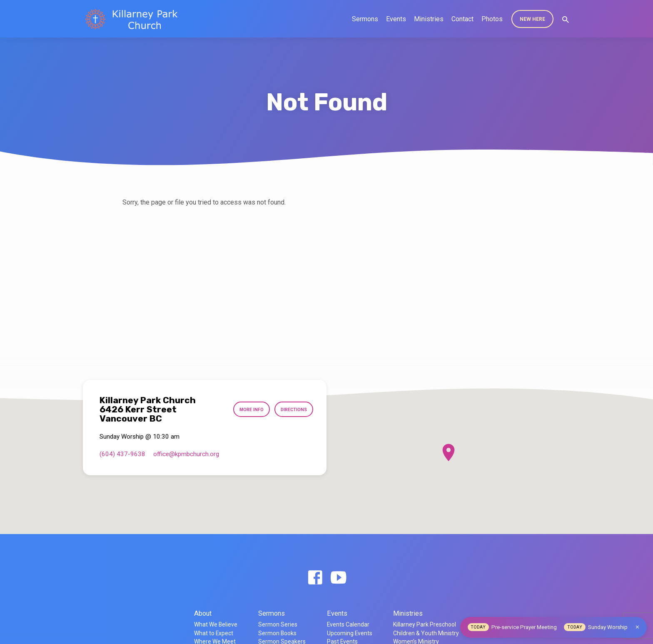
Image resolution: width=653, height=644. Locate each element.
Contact (462, 19)
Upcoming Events (350, 633)
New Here (532, 19)
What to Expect (214, 633)
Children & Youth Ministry (426, 633)
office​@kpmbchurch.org (186, 454)
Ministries (429, 19)
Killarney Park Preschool (425, 624)
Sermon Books (277, 633)
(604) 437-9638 (122, 454)
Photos (492, 19)
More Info (246, 409)
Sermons (365, 19)
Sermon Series (278, 624)
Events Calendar (348, 624)
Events (396, 19)
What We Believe (216, 624)
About (203, 613)
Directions (292, 409)
